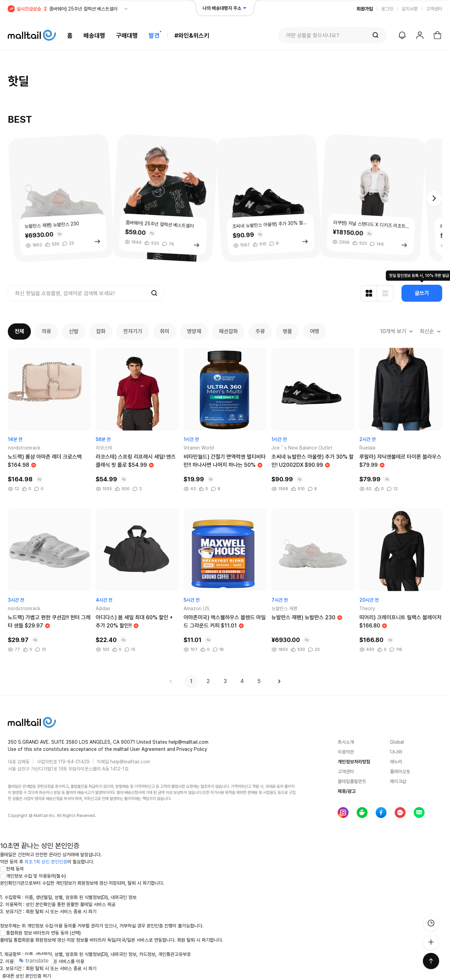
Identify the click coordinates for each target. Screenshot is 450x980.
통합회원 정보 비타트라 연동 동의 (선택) (40, 933)
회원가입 (365, 9)
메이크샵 (398, 781)
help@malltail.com (130, 762)
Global (397, 742)
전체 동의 (12, 869)
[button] (434, 198)
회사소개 (346, 742)
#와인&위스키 (192, 35)
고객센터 (434, 9)
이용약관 (346, 752)
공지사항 (410, 9)
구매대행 (127, 35)
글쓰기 (422, 293)
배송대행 (94, 35)
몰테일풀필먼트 (352, 781)
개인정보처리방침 (354, 762)
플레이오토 (400, 772)
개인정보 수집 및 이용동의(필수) (33, 876)
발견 (154, 35)
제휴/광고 (347, 791)
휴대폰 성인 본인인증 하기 (26, 976)
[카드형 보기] (369, 293)
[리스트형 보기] (385, 293)
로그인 (387, 9)
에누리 (396, 762)
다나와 (396, 752)
